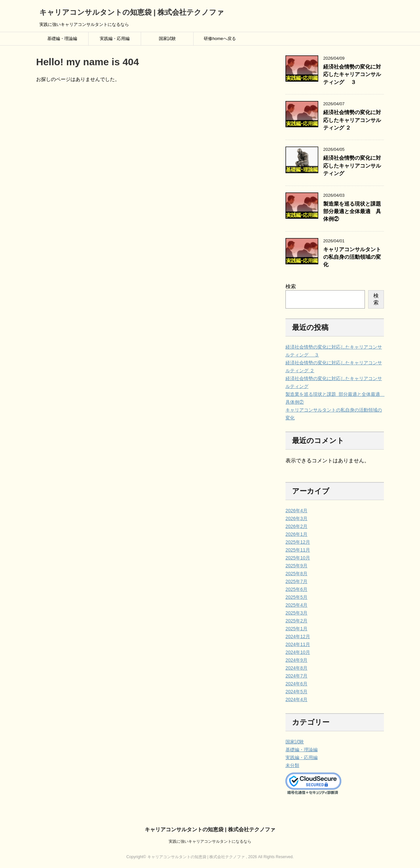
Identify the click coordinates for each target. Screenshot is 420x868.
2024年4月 (296, 699)
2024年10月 (298, 652)
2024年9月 (296, 660)
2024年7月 (296, 676)
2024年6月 (296, 684)
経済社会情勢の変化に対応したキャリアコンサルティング (352, 166)
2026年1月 (296, 534)
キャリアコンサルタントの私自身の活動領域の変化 (352, 257)
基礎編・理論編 (62, 39)
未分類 (292, 765)
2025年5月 (296, 597)
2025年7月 (296, 581)
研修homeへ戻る (220, 39)
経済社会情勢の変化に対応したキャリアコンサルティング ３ (352, 74)
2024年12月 (298, 636)
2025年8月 (296, 574)
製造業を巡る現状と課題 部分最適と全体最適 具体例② (353, 212)
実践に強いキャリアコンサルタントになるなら (210, 841)
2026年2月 (296, 526)
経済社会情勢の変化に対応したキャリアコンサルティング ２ (352, 120)
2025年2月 (296, 621)
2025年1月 (296, 629)
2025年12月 (298, 542)
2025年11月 (298, 550)
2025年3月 (296, 613)
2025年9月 (296, 566)
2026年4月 (296, 511)
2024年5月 (296, 692)
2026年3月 (296, 518)
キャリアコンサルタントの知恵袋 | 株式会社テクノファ (132, 12)
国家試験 (167, 39)
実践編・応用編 (115, 39)
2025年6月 (296, 589)
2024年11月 (298, 644)
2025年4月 (296, 605)
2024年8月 (296, 668)
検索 (291, 286)
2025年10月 (298, 558)
